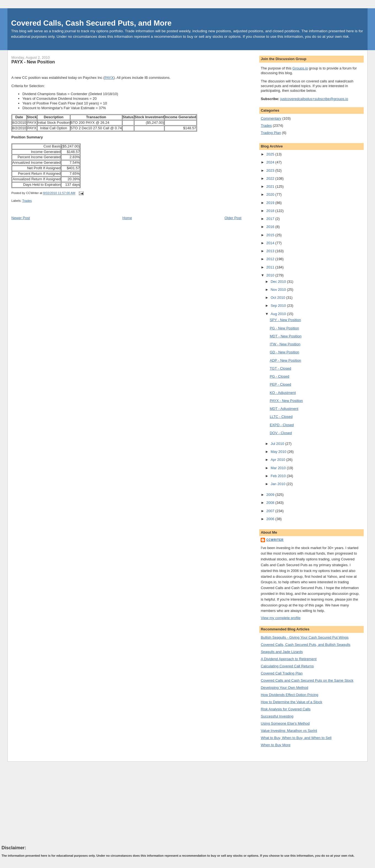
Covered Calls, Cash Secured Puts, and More (91, 23)
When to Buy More (276, 745)
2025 (271, 154)
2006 (271, 519)
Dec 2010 (279, 282)
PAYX (109, 78)
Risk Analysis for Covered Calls (286, 709)
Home (127, 218)
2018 (271, 211)
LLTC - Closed (281, 417)
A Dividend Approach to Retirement (288, 659)
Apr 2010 (278, 460)
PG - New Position (284, 328)
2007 (271, 511)
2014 (271, 243)
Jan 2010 (278, 484)
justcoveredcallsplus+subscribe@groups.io (314, 99)
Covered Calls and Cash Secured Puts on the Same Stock (307, 680)
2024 (271, 162)
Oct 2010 (278, 298)
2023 (271, 170)
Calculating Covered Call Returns (287, 666)
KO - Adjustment (283, 393)
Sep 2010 (279, 306)
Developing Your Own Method (284, 688)
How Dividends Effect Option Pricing (289, 695)
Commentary (271, 118)
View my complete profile (280, 618)
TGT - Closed (280, 368)
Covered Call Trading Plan (282, 673)
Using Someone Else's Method (285, 723)
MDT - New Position (286, 336)
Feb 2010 (279, 476)
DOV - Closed (281, 433)
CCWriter (275, 540)
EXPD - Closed (282, 425)
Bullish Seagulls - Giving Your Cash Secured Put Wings (305, 637)
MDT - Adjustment (284, 409)
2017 (271, 219)
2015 (271, 235)
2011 (271, 267)
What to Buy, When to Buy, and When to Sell (296, 738)
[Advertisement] (43, 803)
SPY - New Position (285, 320)
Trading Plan (271, 133)
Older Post (233, 218)
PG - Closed (280, 376)
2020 (271, 194)
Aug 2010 (279, 314)
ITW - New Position (285, 344)
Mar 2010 (279, 468)
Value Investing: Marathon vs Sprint (289, 731)
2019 (271, 203)
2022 (271, 178)
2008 (271, 503)
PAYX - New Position (33, 62)
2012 (271, 259)
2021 (271, 186)
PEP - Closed (280, 384)
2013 (271, 251)
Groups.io (300, 68)
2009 (271, 495)
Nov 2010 (279, 290)
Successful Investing (277, 716)
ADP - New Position (285, 360)
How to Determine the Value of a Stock (291, 702)
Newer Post (21, 218)
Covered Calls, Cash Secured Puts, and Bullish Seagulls (305, 645)
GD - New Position (284, 352)
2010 (271, 275)
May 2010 (279, 452)
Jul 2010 (278, 444)
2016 (271, 227)
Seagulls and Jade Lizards (282, 652)
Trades (27, 201)
